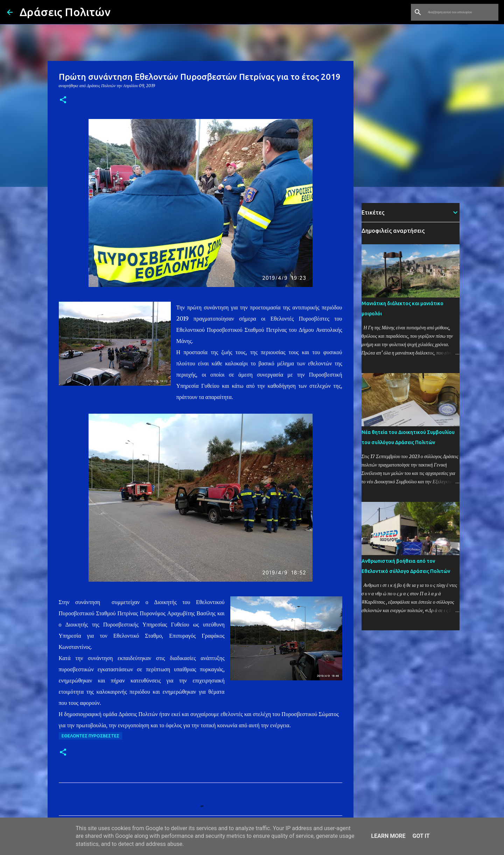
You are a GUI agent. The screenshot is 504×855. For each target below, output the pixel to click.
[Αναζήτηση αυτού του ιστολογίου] (462, 12)
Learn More (388, 836)
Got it (421, 836)
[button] (63, 100)
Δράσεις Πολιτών (65, 12)
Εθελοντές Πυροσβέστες (90, 736)
